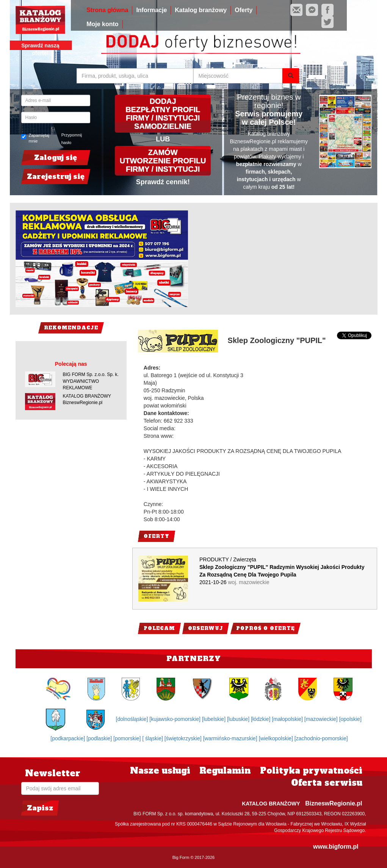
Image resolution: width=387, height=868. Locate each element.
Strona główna (107, 10)
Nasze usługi (160, 771)
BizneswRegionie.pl (334, 803)
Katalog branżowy (201, 10)
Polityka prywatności (311, 771)
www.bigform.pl (336, 847)
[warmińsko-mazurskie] (231, 738)
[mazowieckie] (322, 719)
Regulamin (225, 771)
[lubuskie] (239, 719)
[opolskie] (350, 719)
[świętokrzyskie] (184, 738)
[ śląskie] (153, 738)
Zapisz (40, 808)
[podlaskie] (100, 738)
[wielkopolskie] (277, 738)
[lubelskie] (215, 719)
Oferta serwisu (327, 783)
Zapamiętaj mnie (35, 138)
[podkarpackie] (68, 738)
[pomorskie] (128, 738)
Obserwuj (206, 628)
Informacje (151, 10)
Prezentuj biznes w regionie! (269, 101)
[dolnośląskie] (133, 719)
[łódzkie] (261, 719)
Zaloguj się (56, 157)
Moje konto (102, 24)
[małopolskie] (288, 719)
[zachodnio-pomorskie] (321, 738)
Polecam (159, 628)
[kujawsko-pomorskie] (176, 719)
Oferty (244, 10)
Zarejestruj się (56, 176)
